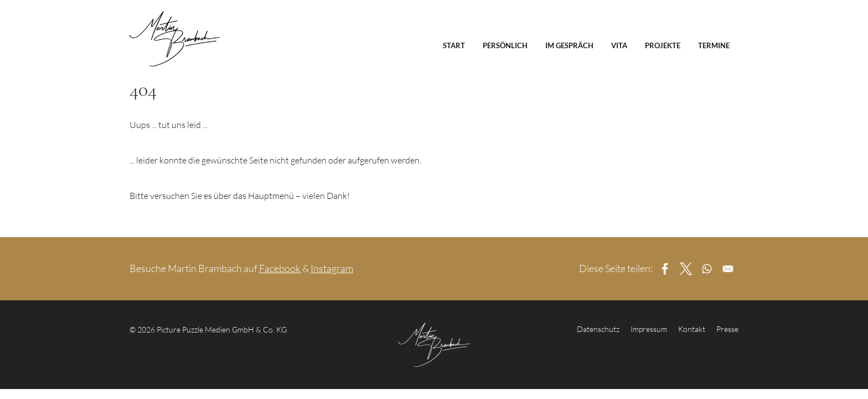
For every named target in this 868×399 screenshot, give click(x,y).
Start (454, 45)
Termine (714, 45)
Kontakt (692, 329)
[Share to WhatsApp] (707, 269)
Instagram (332, 268)
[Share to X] (686, 269)
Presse (727, 329)
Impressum (649, 329)
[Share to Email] (728, 269)
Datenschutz (598, 329)
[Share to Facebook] (665, 269)
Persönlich (505, 45)
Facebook (280, 268)
